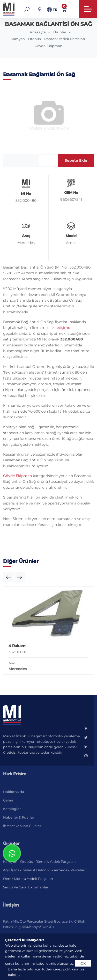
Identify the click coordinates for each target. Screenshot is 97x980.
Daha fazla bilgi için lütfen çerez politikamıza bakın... (46, 972)
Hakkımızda (14, 792)
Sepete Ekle (76, 160)
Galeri (8, 800)
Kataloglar (12, 809)
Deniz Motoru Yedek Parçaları (28, 879)
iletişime (62, 328)
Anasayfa (38, 32)
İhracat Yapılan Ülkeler (22, 826)
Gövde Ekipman (48, 46)
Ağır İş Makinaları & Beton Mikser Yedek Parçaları (44, 870)
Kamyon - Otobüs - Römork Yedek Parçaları (48, 39)
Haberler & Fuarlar (19, 817)
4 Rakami (17, 646)
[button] (8, 577)
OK (83, 963)
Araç (12, 663)
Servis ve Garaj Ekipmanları (26, 887)
